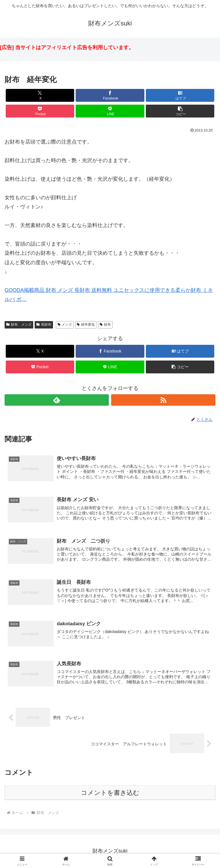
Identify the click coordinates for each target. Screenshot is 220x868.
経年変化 (86, 324)
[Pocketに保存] (40, 111)
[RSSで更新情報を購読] (163, 400)
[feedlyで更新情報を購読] (57, 400)
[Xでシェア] (40, 95)
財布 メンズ (19, 324)
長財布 (44, 324)
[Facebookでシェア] (110, 95)
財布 (105, 324)
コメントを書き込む (110, 794)
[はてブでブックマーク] (180, 95)
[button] (180, 111)
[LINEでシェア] (110, 111)
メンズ (65, 324)
